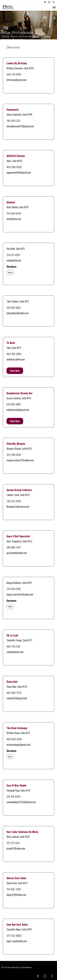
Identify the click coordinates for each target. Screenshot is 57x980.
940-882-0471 (14, 547)
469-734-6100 (14, 74)
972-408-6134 (14, 455)
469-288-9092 (14, 167)
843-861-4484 (14, 404)
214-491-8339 (13, 796)
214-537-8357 (13, 255)
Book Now (15, 370)
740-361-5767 (13, 121)
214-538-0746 (14, 589)
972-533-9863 (14, 935)
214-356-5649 (14, 213)
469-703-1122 (13, 646)
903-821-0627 (14, 307)
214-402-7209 (14, 889)
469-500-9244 (14, 739)
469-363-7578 (14, 693)
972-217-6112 (13, 843)
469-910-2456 (14, 354)
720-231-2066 (14, 501)
